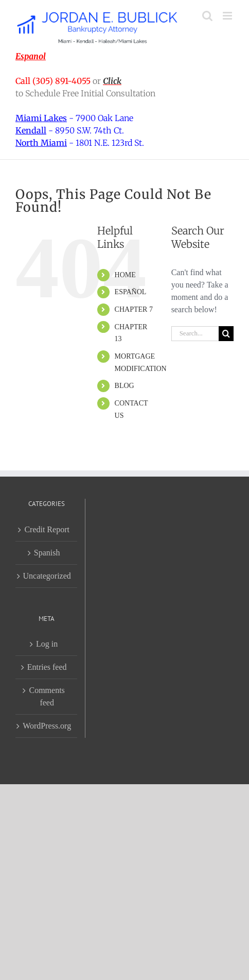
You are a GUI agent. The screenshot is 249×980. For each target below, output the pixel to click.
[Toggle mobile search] (207, 16)
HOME (125, 275)
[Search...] (195, 334)
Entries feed (47, 667)
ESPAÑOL (131, 292)
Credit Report (47, 529)
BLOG (124, 386)
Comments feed (47, 696)
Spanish (47, 553)
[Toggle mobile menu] (228, 16)
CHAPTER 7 (134, 309)
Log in (47, 644)
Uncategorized (47, 576)
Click (112, 81)
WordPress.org (47, 726)
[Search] (226, 334)
